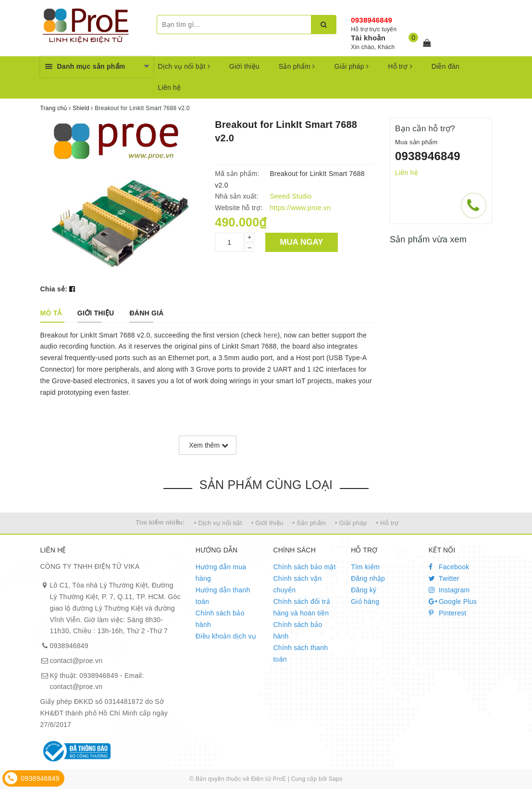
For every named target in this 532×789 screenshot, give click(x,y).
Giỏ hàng (365, 601)
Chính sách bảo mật (304, 567)
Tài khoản (368, 38)
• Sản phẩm (309, 523)
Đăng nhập (368, 578)
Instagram (449, 590)
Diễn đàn (445, 66)
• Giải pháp (351, 523)
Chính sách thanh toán (300, 653)
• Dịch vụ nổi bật (218, 523)
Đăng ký (364, 590)
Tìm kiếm (365, 567)
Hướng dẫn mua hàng (221, 573)
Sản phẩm (297, 66)
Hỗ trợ (400, 66)
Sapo (336, 779)
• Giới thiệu (267, 523)
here (270, 335)
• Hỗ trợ (388, 523)
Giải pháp (352, 66)
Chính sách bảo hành (220, 619)
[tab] (51, 313)
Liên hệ (170, 88)
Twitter (444, 578)
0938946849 (371, 20)
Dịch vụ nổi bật (184, 66)
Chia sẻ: (54, 289)
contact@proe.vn (76, 661)
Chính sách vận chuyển (297, 584)
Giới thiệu (244, 66)
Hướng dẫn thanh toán (223, 596)
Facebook (449, 567)
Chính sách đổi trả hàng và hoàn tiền (302, 607)
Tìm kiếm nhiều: (160, 522)
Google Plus (453, 601)
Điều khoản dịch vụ (226, 636)
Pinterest (448, 613)
